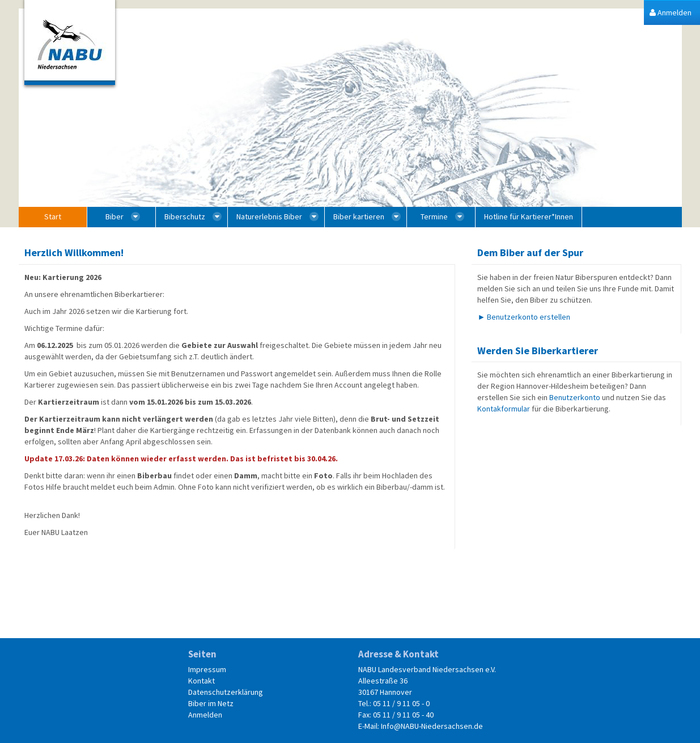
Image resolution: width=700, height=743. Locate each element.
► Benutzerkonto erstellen (524, 317)
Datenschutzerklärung (226, 692)
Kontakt (201, 681)
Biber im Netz (211, 703)
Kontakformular (504, 409)
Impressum (207, 669)
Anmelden (205, 715)
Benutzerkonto (575, 397)
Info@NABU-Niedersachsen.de (432, 726)
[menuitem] (671, 13)
